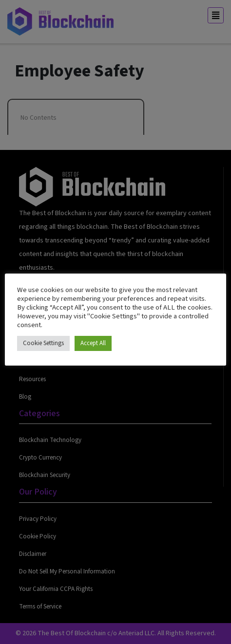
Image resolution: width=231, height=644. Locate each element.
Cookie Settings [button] (43, 343)
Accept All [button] (93, 343)
